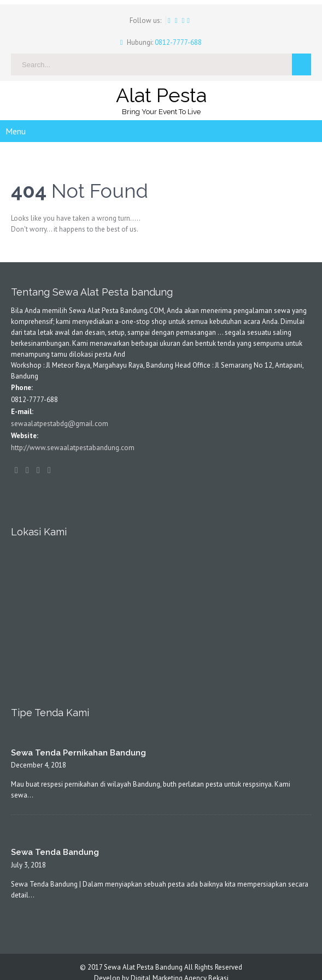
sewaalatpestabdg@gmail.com (60, 424)
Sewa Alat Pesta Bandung (143, 967)
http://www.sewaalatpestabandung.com (73, 448)
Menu (16, 131)
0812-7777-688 (177, 42)
